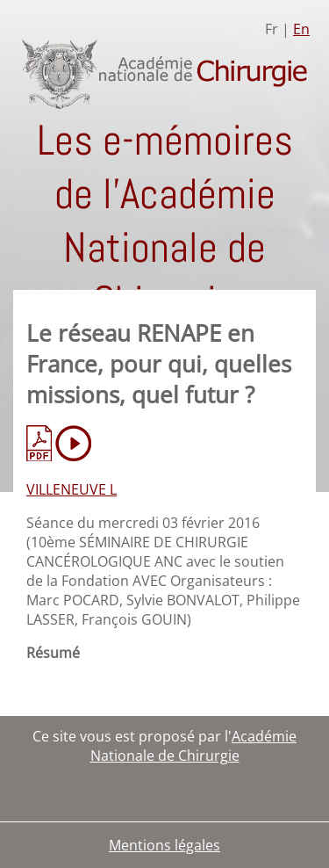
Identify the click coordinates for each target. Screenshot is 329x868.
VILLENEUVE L (72, 489)
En (301, 29)
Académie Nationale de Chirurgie (194, 746)
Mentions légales (164, 845)
